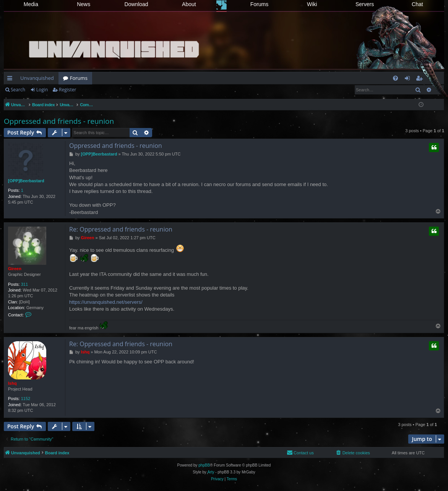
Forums (259, 4)
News (84, 4)
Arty (211, 472)
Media (31, 4)
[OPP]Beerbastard (26, 181)
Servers (365, 4)
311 (24, 284)
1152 (26, 399)
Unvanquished (37, 78)
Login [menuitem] (409, 79)
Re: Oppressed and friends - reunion (121, 229)
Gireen (15, 269)
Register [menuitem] (421, 79)
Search (18, 90)
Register (67, 90)
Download (136, 4)
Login (42, 90)
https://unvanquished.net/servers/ (106, 302)
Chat (417, 4)
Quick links (11, 79)
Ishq (12, 383)
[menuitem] (395, 78)
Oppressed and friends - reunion (59, 121)
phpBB (204, 465)
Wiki (312, 4)
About (189, 4)
